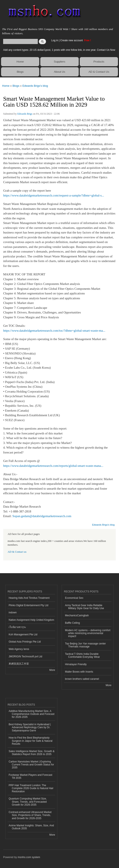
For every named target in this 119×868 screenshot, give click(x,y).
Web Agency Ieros (19, 649)
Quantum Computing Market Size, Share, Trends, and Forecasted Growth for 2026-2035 (28, 802)
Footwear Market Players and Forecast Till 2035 (30, 776)
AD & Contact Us (99, 72)
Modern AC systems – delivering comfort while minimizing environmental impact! (88, 633)
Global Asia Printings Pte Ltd (25, 642)
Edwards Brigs (25, 114)
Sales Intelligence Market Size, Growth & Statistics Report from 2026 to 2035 (32, 753)
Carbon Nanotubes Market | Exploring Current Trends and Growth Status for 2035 (31, 765)
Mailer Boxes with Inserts (79, 672)
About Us (59, 72)
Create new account (72, 40)
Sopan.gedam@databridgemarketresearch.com (42, 516)
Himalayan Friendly (76, 664)
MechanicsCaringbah (77, 615)
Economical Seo (74, 598)
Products (99, 62)
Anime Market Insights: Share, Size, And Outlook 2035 (31, 827)
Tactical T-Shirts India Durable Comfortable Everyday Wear (82, 655)
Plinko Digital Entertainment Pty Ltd (28, 605)
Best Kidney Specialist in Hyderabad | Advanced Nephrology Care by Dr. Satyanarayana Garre (30, 727)
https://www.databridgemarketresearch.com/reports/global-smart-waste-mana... (53, 466)
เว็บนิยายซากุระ (17, 627)
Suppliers (59, 62)
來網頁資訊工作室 (19, 664)
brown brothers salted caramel (82, 679)
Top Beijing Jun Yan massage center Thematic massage (85, 645)
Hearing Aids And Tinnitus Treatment (29, 598)
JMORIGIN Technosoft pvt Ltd (25, 656)
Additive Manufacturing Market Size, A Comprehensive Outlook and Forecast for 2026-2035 (32, 714)
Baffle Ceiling (72, 623)
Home (20, 62)
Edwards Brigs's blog (35, 86)
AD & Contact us (17, 552)
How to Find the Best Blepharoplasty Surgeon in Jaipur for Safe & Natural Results (31, 741)
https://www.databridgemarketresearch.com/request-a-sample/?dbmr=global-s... (54, 195)
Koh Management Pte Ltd (23, 635)
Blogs (20, 72)
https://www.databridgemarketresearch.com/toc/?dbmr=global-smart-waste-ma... (54, 331)
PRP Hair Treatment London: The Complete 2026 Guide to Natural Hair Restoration (31, 788)
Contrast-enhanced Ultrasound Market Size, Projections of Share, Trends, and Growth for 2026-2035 (30, 815)
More (52, 670)
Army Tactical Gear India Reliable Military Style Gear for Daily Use (85, 607)
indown (13, 613)
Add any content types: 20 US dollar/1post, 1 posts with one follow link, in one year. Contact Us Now (59, 50)
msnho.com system (29, 857)
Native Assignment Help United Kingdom (31, 620)
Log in (55, 40)
